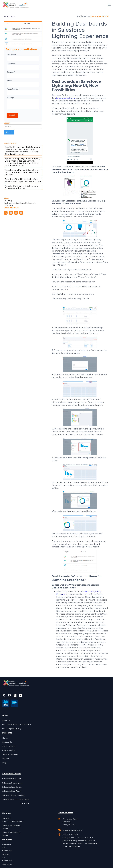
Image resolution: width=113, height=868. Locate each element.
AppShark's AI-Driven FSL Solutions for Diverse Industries (22, 187)
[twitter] (4, 695)
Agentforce (24, 803)
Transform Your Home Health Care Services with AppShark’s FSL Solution (23, 180)
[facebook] (9, 695)
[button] (109, 5)
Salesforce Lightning (66, 98)
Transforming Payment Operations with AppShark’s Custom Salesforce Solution (22, 172)
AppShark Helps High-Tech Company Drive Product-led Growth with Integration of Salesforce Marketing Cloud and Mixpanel (23, 151)
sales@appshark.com (72, 830)
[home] (16, 5)
